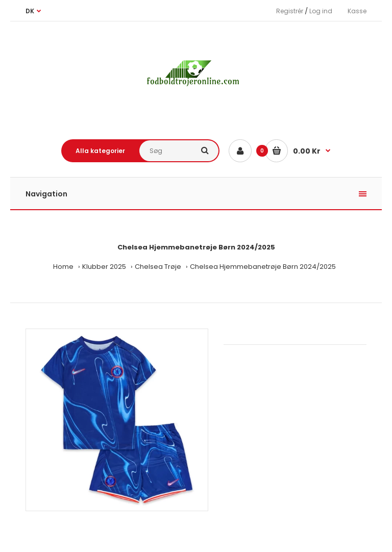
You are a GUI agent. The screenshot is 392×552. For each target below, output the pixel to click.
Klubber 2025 (104, 267)
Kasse (357, 11)
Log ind (321, 11)
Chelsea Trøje (158, 267)
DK (30, 11)
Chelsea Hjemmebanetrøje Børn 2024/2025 (263, 267)
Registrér (290, 11)
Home (63, 267)
